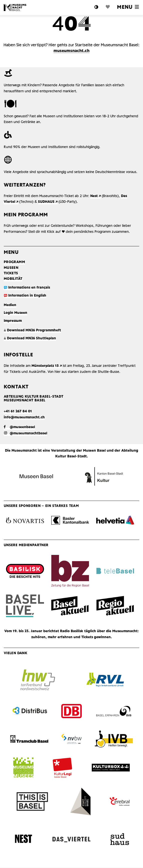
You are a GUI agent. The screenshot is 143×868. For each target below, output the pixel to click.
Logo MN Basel (15, 8)
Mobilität (13, 279)
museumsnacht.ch (71, 51)
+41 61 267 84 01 (18, 411)
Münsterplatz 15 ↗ (47, 366)
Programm (14, 262)
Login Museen (15, 313)
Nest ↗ (95, 196)
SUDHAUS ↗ (48, 202)
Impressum (13, 321)
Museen (11, 268)
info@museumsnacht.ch (24, 417)
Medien (10, 305)
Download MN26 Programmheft (32, 330)
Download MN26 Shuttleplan (30, 338)
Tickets (11, 273)
